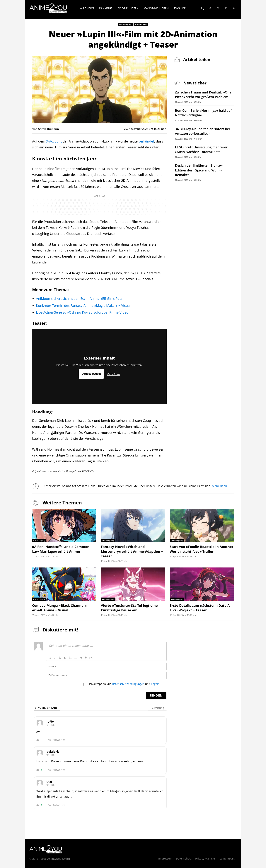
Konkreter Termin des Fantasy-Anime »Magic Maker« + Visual (83, 305)
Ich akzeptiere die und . (125, 684)
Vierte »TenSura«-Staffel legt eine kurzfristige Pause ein (129, 608)
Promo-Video (141, 24)
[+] (91, 658)
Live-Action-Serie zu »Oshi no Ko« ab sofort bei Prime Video (82, 312)
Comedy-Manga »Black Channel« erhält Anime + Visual (59, 608)
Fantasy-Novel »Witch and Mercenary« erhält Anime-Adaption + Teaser (132, 551)
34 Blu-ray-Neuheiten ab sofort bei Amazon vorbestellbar (202, 131)
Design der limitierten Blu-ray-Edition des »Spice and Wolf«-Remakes (199, 170)
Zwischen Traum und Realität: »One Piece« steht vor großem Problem (203, 94)
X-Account (54, 141)
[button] (203, 9)
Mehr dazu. (220, 486)
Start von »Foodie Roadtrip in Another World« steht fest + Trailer (202, 549)
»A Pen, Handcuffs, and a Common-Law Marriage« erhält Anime (61, 549)
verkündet (146, 141)
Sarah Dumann (49, 129)
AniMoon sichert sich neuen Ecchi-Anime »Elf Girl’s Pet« (79, 298)
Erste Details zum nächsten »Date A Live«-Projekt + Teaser (200, 608)
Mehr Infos (113, 374)
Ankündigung (125, 24)
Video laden (91, 374)
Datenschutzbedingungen (128, 684)
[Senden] (156, 695)
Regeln (155, 684)
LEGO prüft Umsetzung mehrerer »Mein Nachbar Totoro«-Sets (201, 149)
